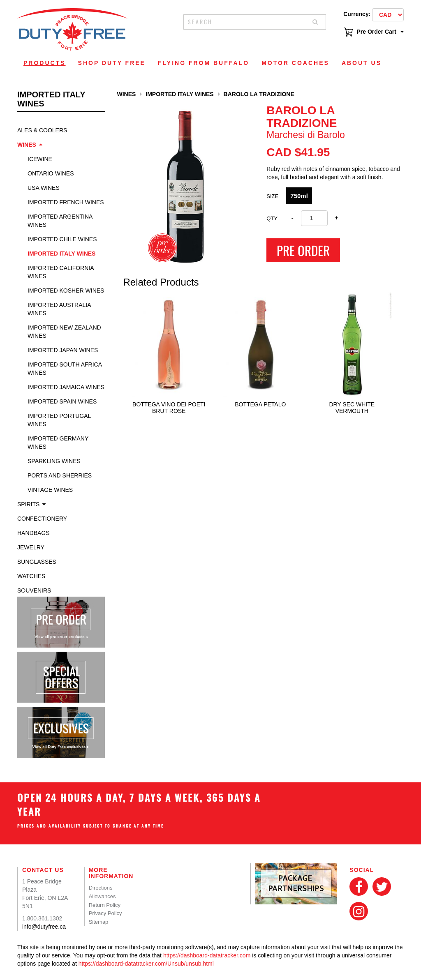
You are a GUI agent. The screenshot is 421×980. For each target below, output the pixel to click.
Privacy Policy (105, 913)
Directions (101, 888)
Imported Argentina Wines (60, 221)
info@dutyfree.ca (44, 927)
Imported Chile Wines (62, 239)
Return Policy (105, 905)
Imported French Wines (66, 202)
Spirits (28, 504)
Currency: (357, 14)
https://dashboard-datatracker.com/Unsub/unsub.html (146, 964)
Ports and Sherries (60, 475)
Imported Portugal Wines (59, 420)
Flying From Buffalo (204, 63)
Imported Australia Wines (59, 309)
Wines (27, 145)
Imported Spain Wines (62, 401)
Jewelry (31, 547)
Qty (272, 218)
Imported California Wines (61, 272)
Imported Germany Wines (58, 443)
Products (45, 63)
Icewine (40, 159)
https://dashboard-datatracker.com (207, 955)
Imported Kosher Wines (66, 291)
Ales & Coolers (42, 130)
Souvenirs (34, 590)
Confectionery (42, 519)
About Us (362, 63)
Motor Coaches (295, 63)
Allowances (102, 896)
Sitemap (99, 922)
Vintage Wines (50, 490)
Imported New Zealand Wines (64, 332)
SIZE (272, 196)
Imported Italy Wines (61, 254)
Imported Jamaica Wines (66, 387)
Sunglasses (37, 562)
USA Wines (44, 188)
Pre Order (303, 250)
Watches (31, 576)
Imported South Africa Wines (65, 369)
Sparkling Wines (54, 461)
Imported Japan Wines (63, 350)
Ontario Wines (51, 173)
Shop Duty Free (112, 63)
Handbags (34, 533)
